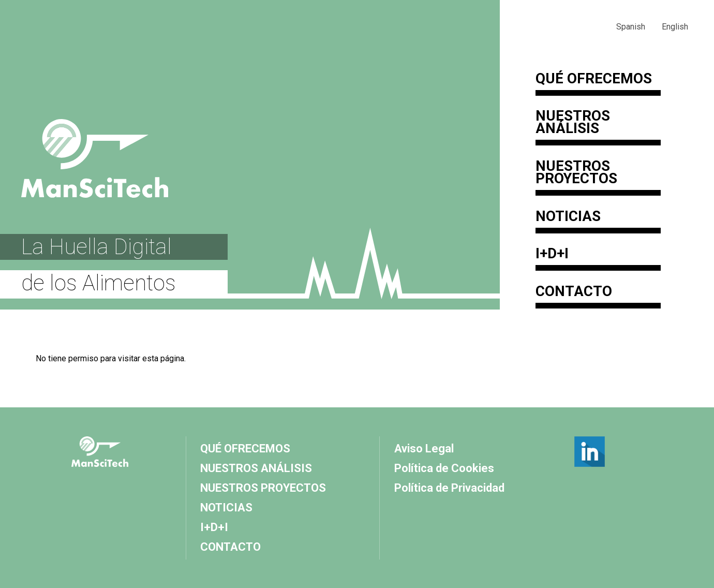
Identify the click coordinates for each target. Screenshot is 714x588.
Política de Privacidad (449, 488)
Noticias (568, 217)
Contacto (574, 292)
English (675, 27)
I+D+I (552, 255)
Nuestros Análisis (573, 123)
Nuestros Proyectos (576, 173)
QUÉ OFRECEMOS (594, 80)
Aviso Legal (424, 449)
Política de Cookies (444, 468)
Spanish (631, 27)
